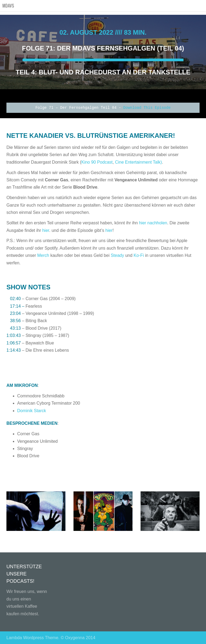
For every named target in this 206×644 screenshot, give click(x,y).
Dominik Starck (32, 411)
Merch (43, 255)
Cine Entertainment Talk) (139, 162)
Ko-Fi (139, 255)
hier (45, 230)
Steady (117, 255)
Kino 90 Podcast (97, 162)
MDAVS (8, 6)
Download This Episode (147, 108)
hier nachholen (153, 223)
